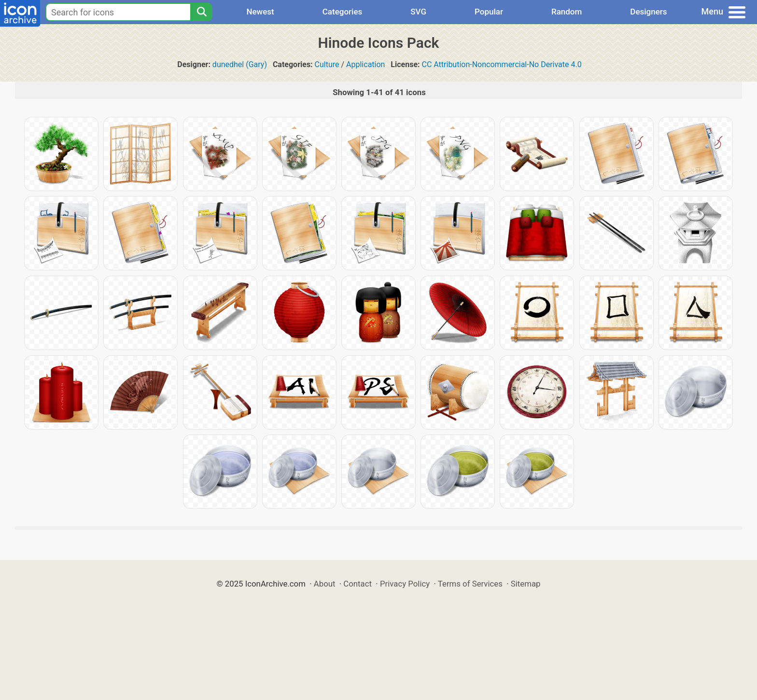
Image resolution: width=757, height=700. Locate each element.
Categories (343, 12)
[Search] (201, 12)
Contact (357, 584)
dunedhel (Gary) (240, 64)
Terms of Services (470, 584)
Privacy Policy (405, 584)
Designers (648, 12)
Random (567, 12)
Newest (260, 12)
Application (365, 64)
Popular (489, 12)
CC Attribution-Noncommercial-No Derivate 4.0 (502, 64)
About (325, 584)
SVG (418, 12)
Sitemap (526, 584)
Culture (327, 64)
